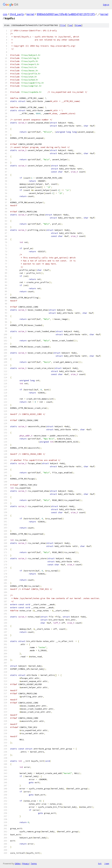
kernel (30, 14)
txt (100, 863)
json (107, 863)
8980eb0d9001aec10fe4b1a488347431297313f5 (66, 14)
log (70, 25)
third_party (17, 14)
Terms (34, 864)
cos (5, 14)
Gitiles (18, 864)
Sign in (106, 5)
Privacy (26, 864)
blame (78, 25)
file (63, 25)
